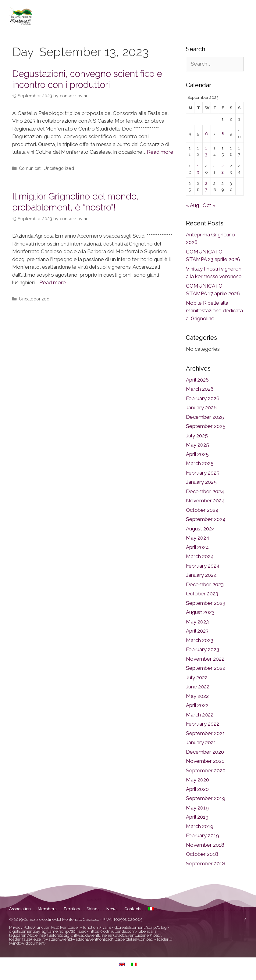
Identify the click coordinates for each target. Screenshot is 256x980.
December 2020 (205, 752)
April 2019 (197, 817)
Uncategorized (59, 168)
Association (20, 909)
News (112, 909)
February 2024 (203, 566)
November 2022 (205, 659)
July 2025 (197, 436)
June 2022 (198, 687)
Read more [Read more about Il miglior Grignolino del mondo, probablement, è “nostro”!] (53, 282)
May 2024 (197, 538)
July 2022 (197, 677)
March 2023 (200, 640)
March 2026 (200, 389)
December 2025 (205, 417)
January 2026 (201, 407)
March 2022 (200, 715)
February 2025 (203, 473)
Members (47, 909)
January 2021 (201, 742)
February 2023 (203, 649)
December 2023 (205, 584)
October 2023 (202, 594)
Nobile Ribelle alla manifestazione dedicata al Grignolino (214, 311)
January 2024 (201, 575)
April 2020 (197, 789)
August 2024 (200, 529)
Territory (72, 909)
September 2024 (206, 519)
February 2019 (203, 835)
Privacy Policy (22, 927)
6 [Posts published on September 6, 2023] (206, 134)
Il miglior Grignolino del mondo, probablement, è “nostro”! (75, 202)
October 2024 (202, 510)
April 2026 (197, 380)
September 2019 (206, 798)
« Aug (192, 205)
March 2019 (200, 826)
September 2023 (206, 603)
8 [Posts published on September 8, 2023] (223, 134)
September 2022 (206, 668)
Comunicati (30, 168)
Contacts (133, 909)
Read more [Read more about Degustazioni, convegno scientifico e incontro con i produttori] (160, 152)
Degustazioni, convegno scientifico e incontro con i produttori (87, 79)
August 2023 (200, 612)
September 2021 (205, 733)
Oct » (209, 205)
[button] (245, 16)
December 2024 (205, 491)
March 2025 (200, 463)
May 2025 (197, 445)
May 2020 (197, 780)
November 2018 (205, 845)
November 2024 (205, 501)
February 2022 (203, 724)
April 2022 (197, 705)
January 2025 (201, 482)
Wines (93, 909)
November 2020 (205, 761)
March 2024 (200, 556)
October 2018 (202, 854)
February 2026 (203, 398)
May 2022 (197, 696)
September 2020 (206, 770)
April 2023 (197, 631)
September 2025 (206, 426)
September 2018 (206, 863)
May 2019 (197, 808)
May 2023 (197, 622)
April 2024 (197, 547)
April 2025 (197, 454)
